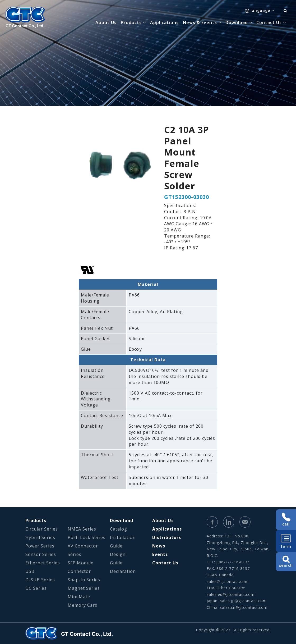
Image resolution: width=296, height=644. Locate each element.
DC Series (36, 588)
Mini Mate (79, 597)
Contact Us (165, 563)
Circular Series (42, 529)
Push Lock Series (87, 537)
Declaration (123, 571)
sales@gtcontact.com (228, 581)
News (159, 546)
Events (160, 554)
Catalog (119, 529)
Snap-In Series (84, 580)
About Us (106, 22)
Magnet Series (84, 588)
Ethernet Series (43, 563)
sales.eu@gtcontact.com (231, 594)
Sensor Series (41, 554)
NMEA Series (82, 529)
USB (30, 571)
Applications (164, 22)
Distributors (167, 537)
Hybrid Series (40, 537)
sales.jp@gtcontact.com (243, 601)
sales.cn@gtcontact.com (244, 607)
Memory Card (83, 605)
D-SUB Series (40, 580)
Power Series (40, 546)
